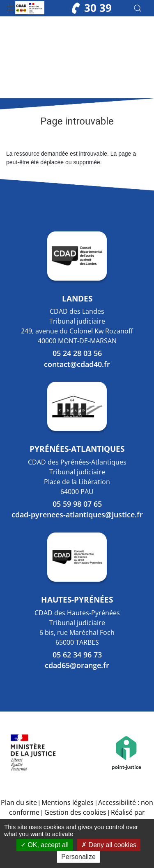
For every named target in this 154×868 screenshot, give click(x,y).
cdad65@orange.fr (77, 665)
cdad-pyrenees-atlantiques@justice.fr (77, 514)
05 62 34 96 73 (77, 655)
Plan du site (19, 802)
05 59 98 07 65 (77, 504)
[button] (10, 6)
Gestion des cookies (75, 812)
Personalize (78, 857)
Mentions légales (68, 802)
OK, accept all (45, 845)
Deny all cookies (109, 845)
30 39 (92, 8)
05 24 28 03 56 (77, 353)
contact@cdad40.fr (77, 364)
